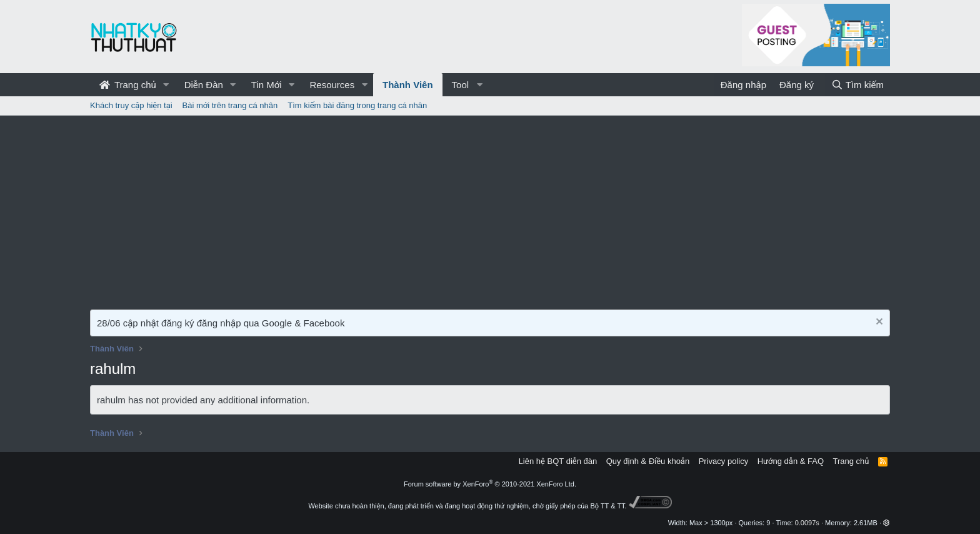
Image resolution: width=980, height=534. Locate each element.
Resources (332, 85)
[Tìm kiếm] (857, 85)
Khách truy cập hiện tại (131, 105)
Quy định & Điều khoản (648, 461)
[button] (166, 85)
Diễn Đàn (204, 85)
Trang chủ (128, 85)
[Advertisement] (490, 209)
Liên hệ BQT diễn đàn (558, 461)
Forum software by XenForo (490, 484)
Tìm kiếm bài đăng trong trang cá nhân (357, 105)
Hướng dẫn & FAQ (791, 461)
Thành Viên (408, 85)
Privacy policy (723, 461)
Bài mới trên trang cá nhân (230, 105)
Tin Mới (267, 85)
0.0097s (807, 523)
